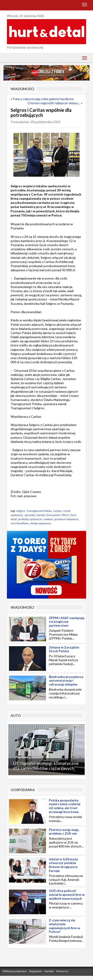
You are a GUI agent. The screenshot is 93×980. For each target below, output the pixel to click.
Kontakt (49, 971)
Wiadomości (22, 89)
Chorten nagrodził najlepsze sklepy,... (54, 103)
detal (14, 519)
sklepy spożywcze (40, 523)
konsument (53, 515)
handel (41, 515)
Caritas (57, 511)
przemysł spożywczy (66, 519)
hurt (73, 515)
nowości (48, 519)
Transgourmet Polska (39, 511)
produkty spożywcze (30, 519)
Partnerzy (62, 971)
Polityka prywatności (15, 971)
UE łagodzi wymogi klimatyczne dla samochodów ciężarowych (46, 766)
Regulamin (36, 971)
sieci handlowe (20, 523)
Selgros (21, 511)
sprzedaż (30, 515)
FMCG (65, 515)
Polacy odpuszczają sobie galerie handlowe (43, 99)
